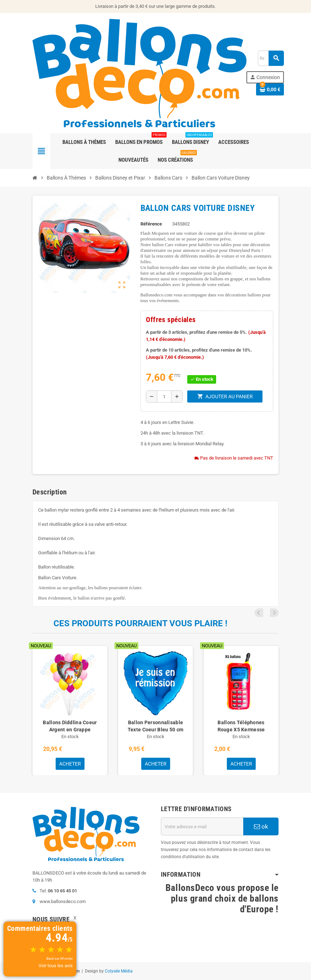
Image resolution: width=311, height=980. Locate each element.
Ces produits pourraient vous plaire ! (141, 623)
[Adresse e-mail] (202, 826)
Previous (265, 613)
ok (261, 826)
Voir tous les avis (56, 966)
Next (274, 613)
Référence (151, 224)
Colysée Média (119, 971)
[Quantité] (164, 396)
